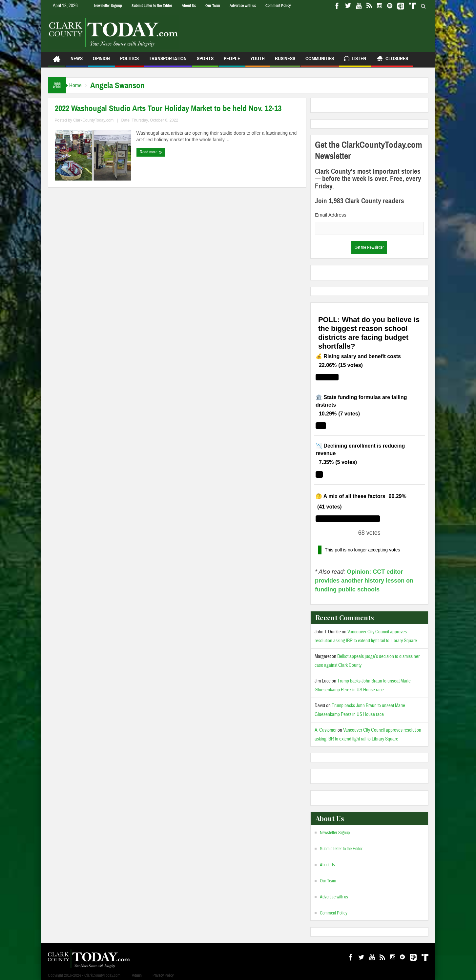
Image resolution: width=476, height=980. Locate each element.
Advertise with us (243, 6)
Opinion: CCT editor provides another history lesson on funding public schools (364, 581)
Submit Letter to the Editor (152, 6)
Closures (392, 59)
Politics (129, 61)
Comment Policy (278, 6)
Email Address (331, 215)
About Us (189, 6)
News (77, 61)
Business (285, 61)
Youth (258, 61)
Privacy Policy (163, 975)
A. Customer (326, 730)
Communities (320, 61)
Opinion (101, 61)
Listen (355, 59)
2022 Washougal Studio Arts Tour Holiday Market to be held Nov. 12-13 (168, 108)
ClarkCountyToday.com (93, 120)
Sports (205, 61)
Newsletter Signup (108, 6)
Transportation (168, 61)
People (232, 61)
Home (79, 85)
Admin (137, 975)
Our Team (213, 6)
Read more (151, 152)
